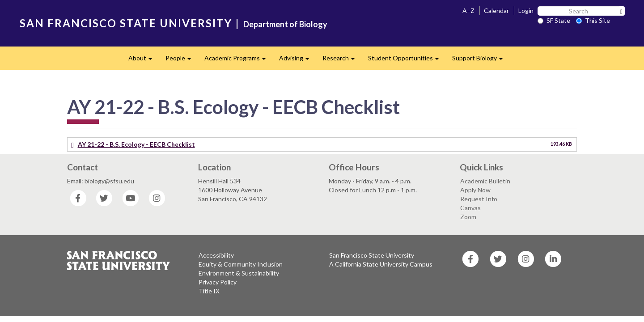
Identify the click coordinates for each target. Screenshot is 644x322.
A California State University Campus (381, 264)
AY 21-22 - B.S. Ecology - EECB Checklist (136, 144)
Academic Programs (238, 61)
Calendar (496, 11)
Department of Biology (285, 24)
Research (342, 61)
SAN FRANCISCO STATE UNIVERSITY (126, 23)
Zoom (468, 217)
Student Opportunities (407, 61)
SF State (554, 20)
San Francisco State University (372, 255)
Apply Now (475, 190)
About (144, 61)
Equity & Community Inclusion (241, 264)
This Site (593, 20)
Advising (297, 61)
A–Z (468, 11)
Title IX (209, 291)
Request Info (479, 199)
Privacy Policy (218, 282)
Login (526, 11)
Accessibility (216, 255)
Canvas (470, 208)
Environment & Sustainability (239, 273)
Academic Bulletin (485, 181)
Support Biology (481, 61)
